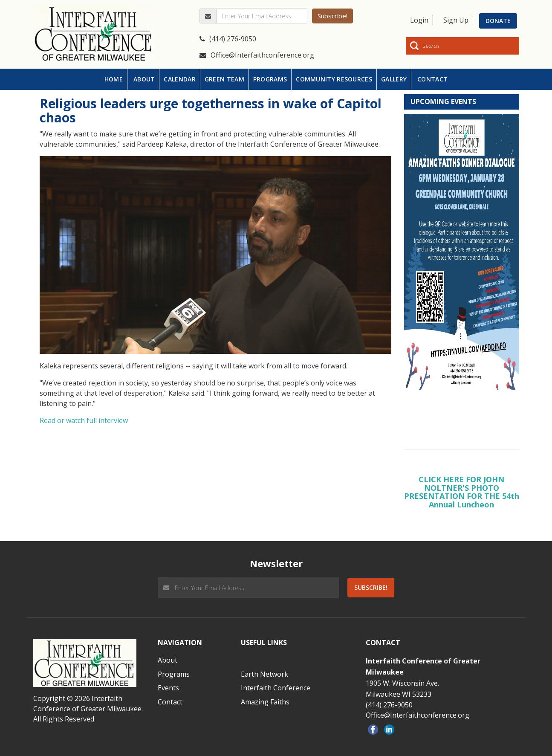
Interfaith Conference (276, 688)
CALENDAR (179, 79)
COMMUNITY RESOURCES (334, 79)
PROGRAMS (270, 79)
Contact (170, 702)
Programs (174, 674)
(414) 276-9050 (228, 39)
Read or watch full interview (84, 420)
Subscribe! (332, 16)
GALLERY (394, 79)
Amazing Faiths (265, 702)
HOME (114, 79)
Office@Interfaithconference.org (257, 55)
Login (419, 20)
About (168, 660)
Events (168, 688)
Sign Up (456, 20)
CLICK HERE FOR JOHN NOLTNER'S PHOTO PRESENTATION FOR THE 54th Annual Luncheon (462, 492)
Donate (498, 21)
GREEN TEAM (224, 79)
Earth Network (264, 674)
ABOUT (144, 79)
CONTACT (432, 79)
